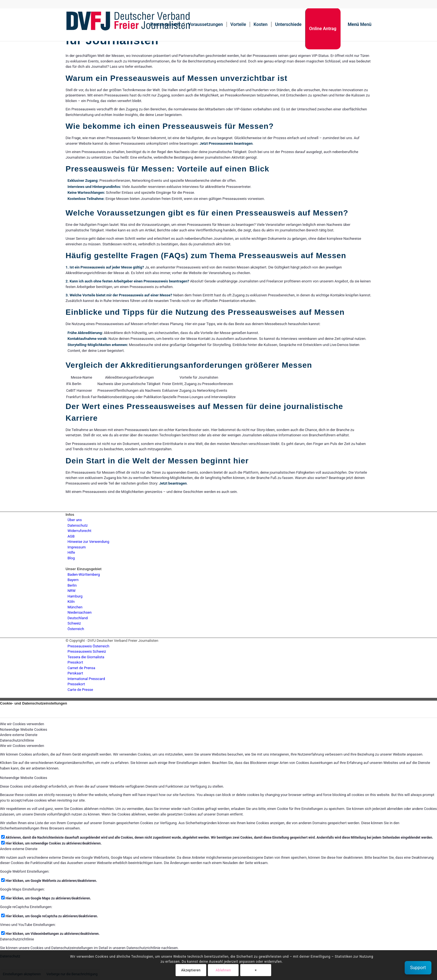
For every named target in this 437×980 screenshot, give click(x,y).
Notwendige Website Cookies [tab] (24, 729)
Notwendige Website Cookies (24, 778)
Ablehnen (223, 970)
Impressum (77, 547)
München (75, 607)
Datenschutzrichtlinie (17, 939)
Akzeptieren (191, 970)
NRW (71, 591)
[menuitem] (165, 25)
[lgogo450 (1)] (128, 25)
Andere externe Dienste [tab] (19, 735)
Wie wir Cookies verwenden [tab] (22, 724)
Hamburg (75, 596)
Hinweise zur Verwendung (88, 542)
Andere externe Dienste (19, 849)
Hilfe (71, 552)
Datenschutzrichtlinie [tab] (17, 740)
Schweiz (74, 623)
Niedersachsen (80, 612)
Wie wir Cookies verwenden (22, 746)
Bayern (73, 580)
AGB (71, 536)
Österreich (76, 629)
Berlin (72, 585)
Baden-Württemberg (84, 574)
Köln (71, 602)
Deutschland (77, 618)
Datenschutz (77, 525)
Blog (71, 558)
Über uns (75, 520)
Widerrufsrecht (79, 531)
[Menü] (358, 25)
